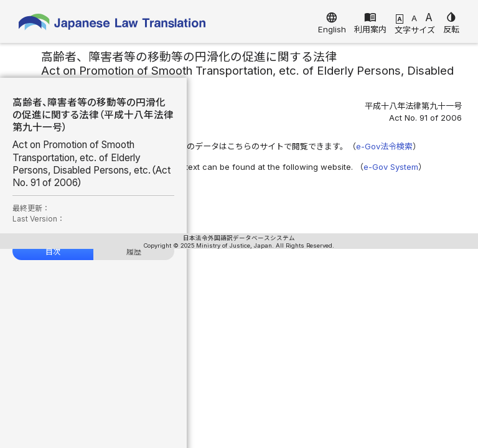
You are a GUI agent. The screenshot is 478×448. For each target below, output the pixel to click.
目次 (53, 252)
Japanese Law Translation (112, 25)
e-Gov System (391, 167)
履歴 (134, 252)
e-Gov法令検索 (384, 146)
